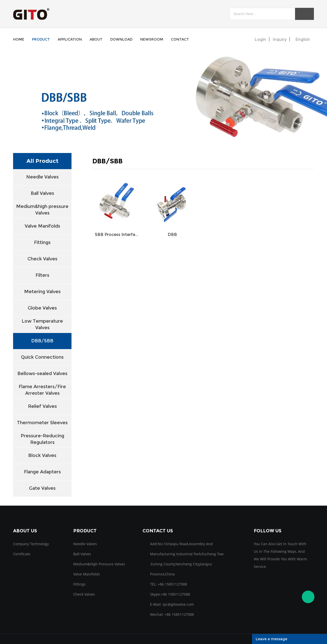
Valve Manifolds (42, 226)
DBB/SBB (42, 341)
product (41, 39)
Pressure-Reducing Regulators (42, 439)
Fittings (42, 242)
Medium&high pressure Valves (42, 210)
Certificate (22, 554)
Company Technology (31, 544)
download (121, 39)
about (96, 39)
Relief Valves (42, 406)
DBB (172, 235)
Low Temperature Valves (42, 324)
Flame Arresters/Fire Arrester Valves (42, 390)
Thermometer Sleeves (42, 423)
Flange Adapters (42, 472)
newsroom (152, 39)
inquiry (280, 39)
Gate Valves (42, 488)
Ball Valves (42, 193)
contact (180, 39)
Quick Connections (42, 357)
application (70, 39)
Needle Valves (42, 177)
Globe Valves (42, 308)
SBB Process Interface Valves (118, 235)
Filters (42, 275)
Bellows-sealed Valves (42, 374)
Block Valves (42, 455)
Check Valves (42, 259)
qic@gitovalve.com (178, 604)
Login (260, 39)
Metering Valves (42, 292)
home (19, 39)
